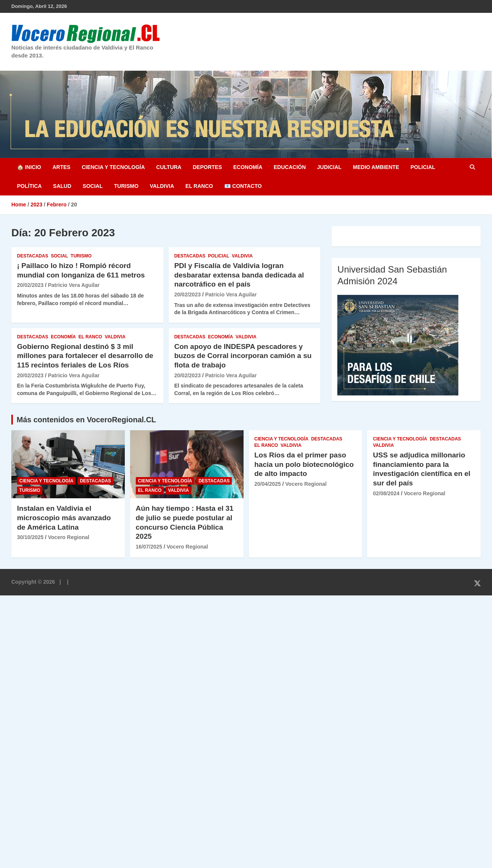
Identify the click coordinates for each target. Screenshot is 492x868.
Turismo (126, 186)
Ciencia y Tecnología (113, 167)
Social (93, 186)
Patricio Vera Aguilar (74, 285)
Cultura (169, 167)
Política (29, 186)
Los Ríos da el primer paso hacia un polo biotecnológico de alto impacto (304, 464)
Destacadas (33, 256)
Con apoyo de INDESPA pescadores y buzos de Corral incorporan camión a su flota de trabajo (243, 356)
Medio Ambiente (376, 167)
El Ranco (199, 186)
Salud (62, 186)
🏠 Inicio (29, 167)
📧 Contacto (243, 186)
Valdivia (162, 186)
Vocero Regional (69, 537)
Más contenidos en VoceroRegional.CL (86, 420)
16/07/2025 (149, 547)
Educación (290, 167)
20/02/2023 (30, 285)
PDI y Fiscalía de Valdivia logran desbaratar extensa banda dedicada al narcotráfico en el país (239, 275)
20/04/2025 (268, 484)
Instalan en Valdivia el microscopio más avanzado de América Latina (64, 518)
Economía (248, 167)
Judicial (330, 167)
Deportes (207, 167)
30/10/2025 (30, 537)
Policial (423, 167)
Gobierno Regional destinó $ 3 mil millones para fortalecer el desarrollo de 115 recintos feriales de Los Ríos (85, 356)
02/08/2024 (386, 493)
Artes (61, 167)
